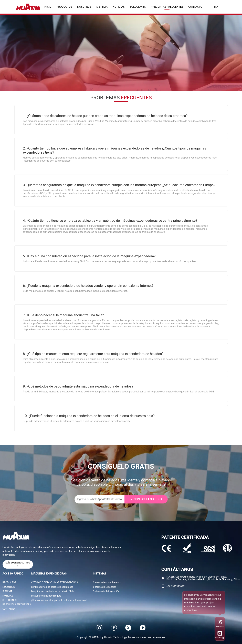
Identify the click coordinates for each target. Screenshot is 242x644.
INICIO (48, 7)
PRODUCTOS (64, 7)
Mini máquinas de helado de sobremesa (52, 587)
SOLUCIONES (138, 7)
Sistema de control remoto (107, 582)
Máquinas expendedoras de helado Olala (53, 591)
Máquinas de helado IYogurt (46, 596)
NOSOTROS (84, 7)
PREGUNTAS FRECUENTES (167, 7)
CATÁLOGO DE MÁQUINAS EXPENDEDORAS (55, 582)
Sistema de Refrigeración (106, 591)
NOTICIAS (119, 7)
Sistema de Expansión (105, 587)
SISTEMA (102, 7)
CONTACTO (195, 7)
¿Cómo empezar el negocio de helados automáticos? (59, 600)
